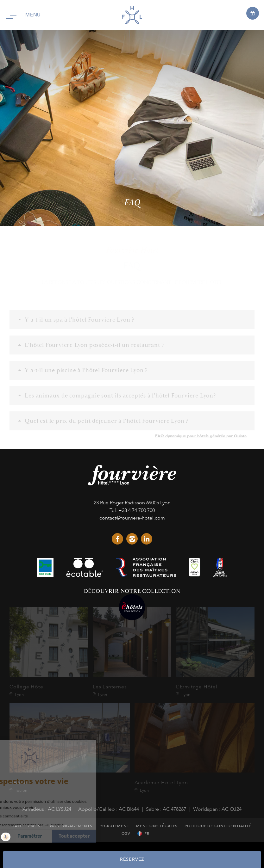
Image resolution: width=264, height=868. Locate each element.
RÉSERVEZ (132, 859)
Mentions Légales (157, 826)
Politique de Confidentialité (218, 826)
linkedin (147, 539)
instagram (132, 539)
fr (147, 834)
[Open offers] (253, 13)
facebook (117, 539)
